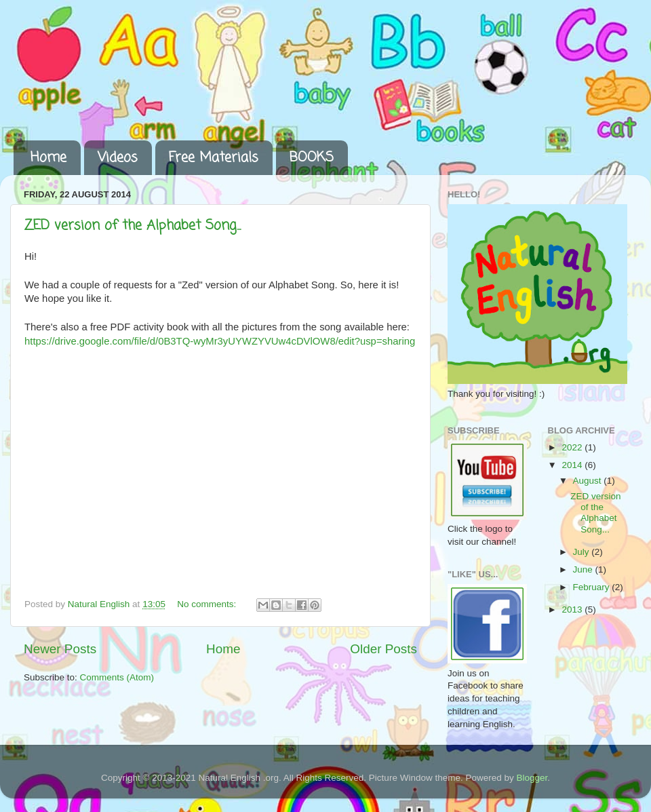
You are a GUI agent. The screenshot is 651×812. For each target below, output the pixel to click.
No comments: (208, 604)
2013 (573, 610)
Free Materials (214, 158)
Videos (118, 158)
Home (48, 158)
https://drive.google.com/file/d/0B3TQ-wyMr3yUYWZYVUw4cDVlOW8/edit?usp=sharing (220, 341)
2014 (573, 465)
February (593, 587)
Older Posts (383, 649)
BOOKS (312, 158)
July (583, 552)
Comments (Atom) (117, 677)
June (584, 569)
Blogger (532, 778)
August (589, 481)
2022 (573, 447)
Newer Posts (60, 649)
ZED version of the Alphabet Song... (133, 226)
